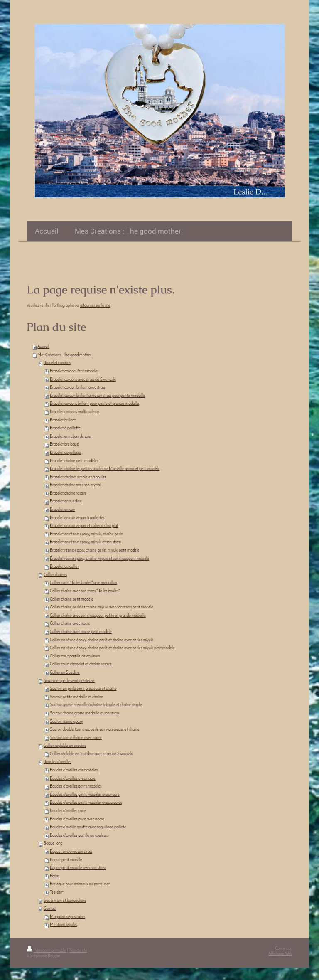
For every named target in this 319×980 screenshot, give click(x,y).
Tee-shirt (57, 893)
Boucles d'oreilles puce (68, 811)
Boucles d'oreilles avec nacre (73, 779)
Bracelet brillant (63, 420)
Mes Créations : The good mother (64, 355)
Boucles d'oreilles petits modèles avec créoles (86, 803)
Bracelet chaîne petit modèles (74, 461)
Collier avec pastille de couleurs (75, 656)
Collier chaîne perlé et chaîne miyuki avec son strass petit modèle (102, 607)
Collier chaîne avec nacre (70, 624)
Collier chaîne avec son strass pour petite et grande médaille (98, 616)
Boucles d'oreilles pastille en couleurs (79, 836)
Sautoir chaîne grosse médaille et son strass (84, 713)
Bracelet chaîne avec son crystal (75, 485)
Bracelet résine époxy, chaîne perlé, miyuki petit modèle (95, 550)
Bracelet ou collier (64, 567)
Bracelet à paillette (65, 428)
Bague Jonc (53, 843)
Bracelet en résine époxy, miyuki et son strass (85, 542)
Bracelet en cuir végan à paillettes (77, 518)
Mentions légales (64, 925)
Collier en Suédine (65, 673)
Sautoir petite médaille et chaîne (76, 697)
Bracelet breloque (64, 444)
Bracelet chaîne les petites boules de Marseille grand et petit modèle (105, 469)
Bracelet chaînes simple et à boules (78, 477)
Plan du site (78, 951)
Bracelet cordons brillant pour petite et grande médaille (94, 404)
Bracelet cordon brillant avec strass (77, 388)
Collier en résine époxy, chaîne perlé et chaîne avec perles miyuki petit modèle (112, 648)
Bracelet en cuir (63, 510)
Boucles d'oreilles (57, 762)
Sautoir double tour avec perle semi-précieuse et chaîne (95, 730)
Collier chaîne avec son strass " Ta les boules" (85, 591)
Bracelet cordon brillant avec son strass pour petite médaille (97, 396)
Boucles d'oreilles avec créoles (74, 770)
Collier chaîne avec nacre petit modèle (81, 632)
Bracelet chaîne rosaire (68, 494)
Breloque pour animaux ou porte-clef (80, 884)
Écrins (55, 876)
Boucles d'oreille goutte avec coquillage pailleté (88, 827)
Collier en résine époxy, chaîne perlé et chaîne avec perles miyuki (102, 640)
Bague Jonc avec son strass (71, 852)
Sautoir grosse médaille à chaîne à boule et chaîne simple (96, 705)
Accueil (43, 347)
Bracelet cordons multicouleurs (75, 412)
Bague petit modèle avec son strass (78, 868)
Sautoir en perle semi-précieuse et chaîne (83, 689)
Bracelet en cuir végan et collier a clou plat (84, 526)
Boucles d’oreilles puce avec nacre (77, 819)
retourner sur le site (95, 306)
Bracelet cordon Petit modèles (74, 371)
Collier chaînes (55, 575)
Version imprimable (47, 951)
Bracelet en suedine (66, 501)
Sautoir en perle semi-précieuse (69, 681)
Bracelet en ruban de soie (70, 437)
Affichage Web (280, 954)
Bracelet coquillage (65, 453)
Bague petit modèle (66, 860)
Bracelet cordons (57, 363)
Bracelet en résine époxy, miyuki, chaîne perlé (86, 534)
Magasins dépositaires (67, 917)
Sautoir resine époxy (66, 722)
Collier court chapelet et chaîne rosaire (81, 664)
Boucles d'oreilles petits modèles (76, 787)
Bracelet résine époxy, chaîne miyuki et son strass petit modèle (99, 559)
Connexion (284, 949)
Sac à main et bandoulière (65, 901)
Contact (50, 909)
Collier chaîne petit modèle (72, 600)
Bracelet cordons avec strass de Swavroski (83, 380)
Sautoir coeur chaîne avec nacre (76, 738)
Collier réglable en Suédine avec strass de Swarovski (91, 754)
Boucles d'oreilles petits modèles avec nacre (85, 795)
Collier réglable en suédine (65, 746)
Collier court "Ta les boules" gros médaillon (83, 583)
